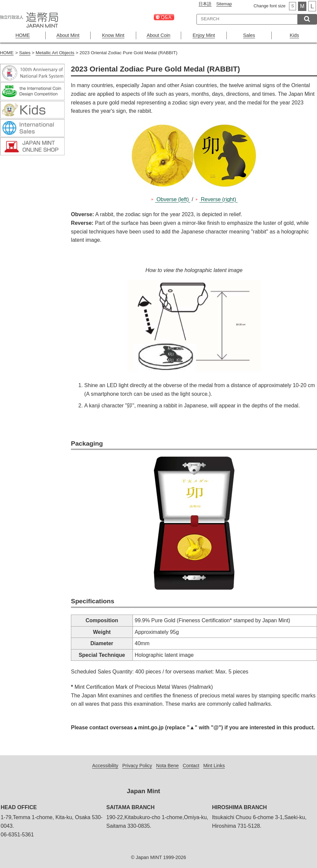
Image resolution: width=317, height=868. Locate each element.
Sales (249, 35)
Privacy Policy (137, 766)
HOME (22, 35)
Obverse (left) (173, 199)
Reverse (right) (219, 199)
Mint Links (214, 766)
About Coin (158, 35)
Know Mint (113, 35)
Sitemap (224, 4)
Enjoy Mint (204, 35)
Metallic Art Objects (55, 53)
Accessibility (105, 766)
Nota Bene (167, 766)
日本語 (205, 4)
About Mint (68, 35)
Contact (191, 766)
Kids (294, 35)
